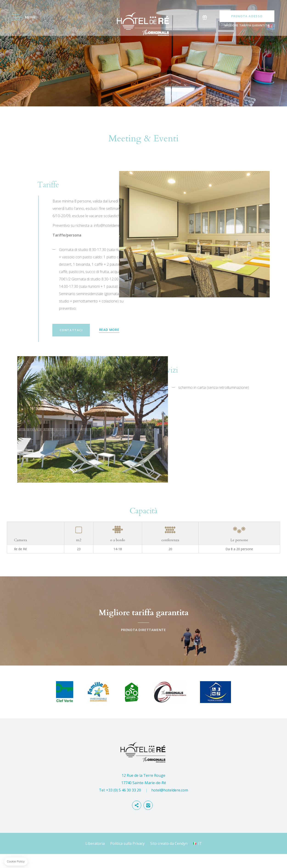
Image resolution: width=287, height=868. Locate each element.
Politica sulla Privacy (127, 857)
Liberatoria (95, 857)
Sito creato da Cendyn (169, 857)
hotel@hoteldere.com (170, 804)
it (200, 857)
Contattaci (169, 344)
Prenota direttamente (143, 635)
